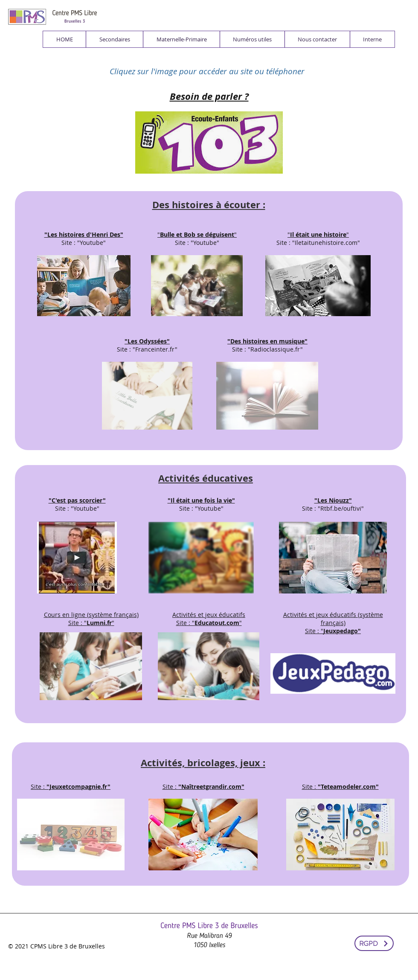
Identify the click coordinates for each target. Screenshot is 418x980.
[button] (114, 39)
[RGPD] (374, 943)
